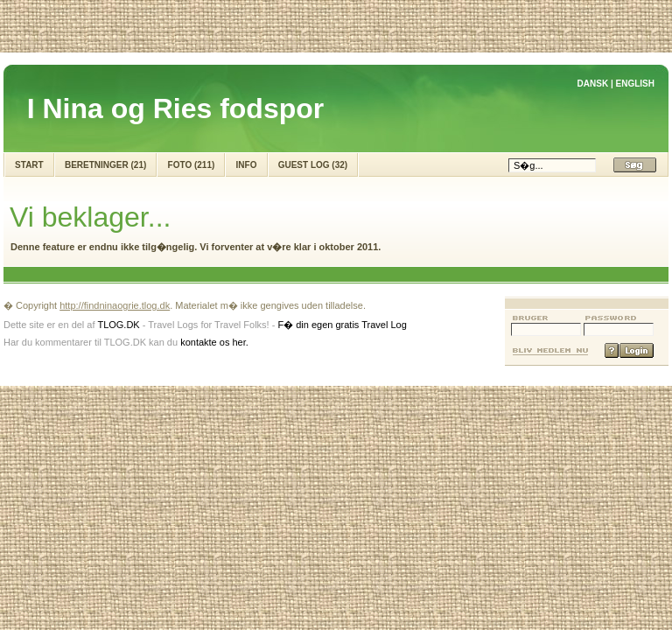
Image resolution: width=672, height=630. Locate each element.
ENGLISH (635, 84)
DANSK (593, 84)
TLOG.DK (118, 325)
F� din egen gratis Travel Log (342, 325)
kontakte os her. (214, 342)
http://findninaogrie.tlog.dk (115, 305)
